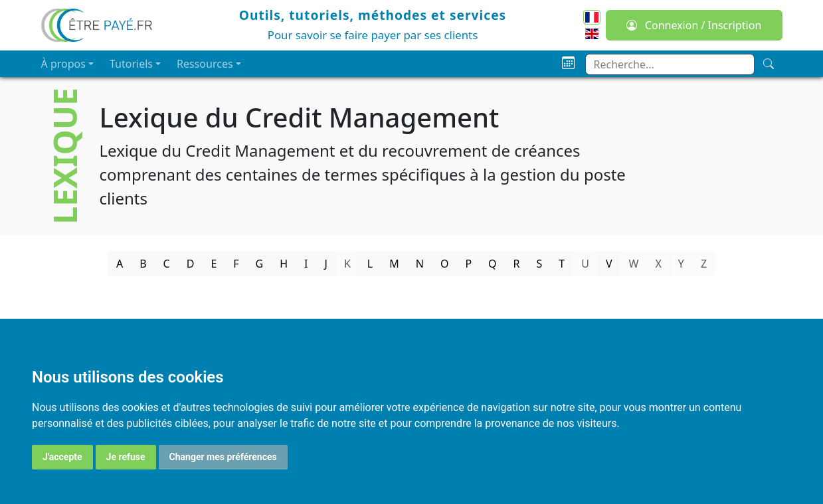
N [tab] (420, 264)
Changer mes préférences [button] (223, 457)
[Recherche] (769, 64)
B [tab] (143, 264)
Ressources (205, 64)
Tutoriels (131, 64)
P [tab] (468, 264)
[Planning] (568, 63)
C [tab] (167, 264)
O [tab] (445, 264)
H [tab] (284, 264)
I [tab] (306, 264)
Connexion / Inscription (694, 25)
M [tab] (394, 264)
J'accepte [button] (62, 457)
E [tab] (214, 264)
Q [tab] (493, 264)
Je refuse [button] (126, 457)
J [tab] (326, 264)
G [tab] (260, 264)
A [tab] (120, 264)
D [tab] (191, 264)
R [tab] (517, 264)
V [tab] (609, 264)
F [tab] (236, 264)
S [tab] (540, 264)
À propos (63, 64)
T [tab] (562, 264)
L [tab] (370, 264)
